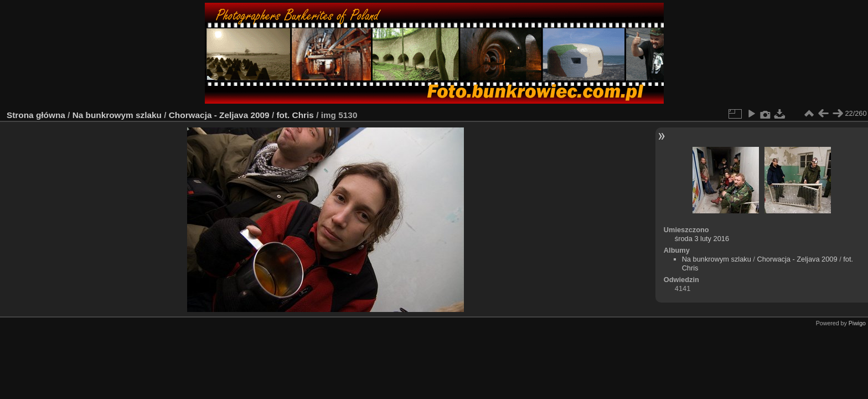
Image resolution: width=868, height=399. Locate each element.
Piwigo (857, 323)
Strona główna (36, 115)
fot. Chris (295, 115)
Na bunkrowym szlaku (117, 115)
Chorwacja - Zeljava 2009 (219, 115)
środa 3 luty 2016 (702, 239)
